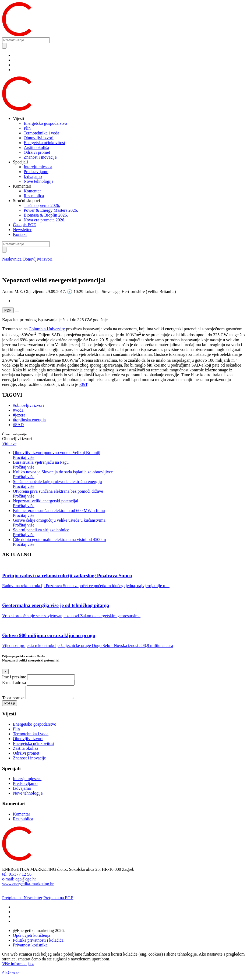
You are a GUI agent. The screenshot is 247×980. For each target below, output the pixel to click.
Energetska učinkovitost (44, 143)
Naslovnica (12, 259)
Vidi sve (9, 443)
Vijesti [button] (19, 118)
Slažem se (11, 975)
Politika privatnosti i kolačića (38, 943)
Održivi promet (37, 152)
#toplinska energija (29, 420)
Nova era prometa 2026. (45, 220)
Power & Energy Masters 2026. (51, 210)
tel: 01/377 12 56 (17, 877)
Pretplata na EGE (58, 900)
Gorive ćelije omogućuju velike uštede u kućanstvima (129, 523)
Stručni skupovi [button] (27, 201)
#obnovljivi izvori (28, 405)
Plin (27, 128)
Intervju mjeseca (38, 167)
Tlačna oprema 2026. (42, 205)
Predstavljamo (36, 172)
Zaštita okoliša (36, 147)
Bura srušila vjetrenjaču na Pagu (129, 465)
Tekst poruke (13, 700)
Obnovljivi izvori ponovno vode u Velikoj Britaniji (129, 455)
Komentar (32, 191)
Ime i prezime (14, 677)
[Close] (5, 672)
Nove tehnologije (39, 181)
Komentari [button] (22, 186)
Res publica (34, 196)
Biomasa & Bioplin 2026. (46, 215)
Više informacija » (18, 966)
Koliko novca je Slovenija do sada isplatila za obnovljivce (129, 474)
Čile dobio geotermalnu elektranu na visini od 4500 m (129, 542)
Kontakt (20, 234)
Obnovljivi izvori (39, 138)
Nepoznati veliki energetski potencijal (129, 503)
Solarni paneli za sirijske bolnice (129, 532)
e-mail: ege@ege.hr (19, 881)
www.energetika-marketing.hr (28, 886)
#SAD (18, 425)
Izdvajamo (33, 176)
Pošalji (10, 706)
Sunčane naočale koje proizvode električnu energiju (129, 484)
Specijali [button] (20, 162)
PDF (8, 310)
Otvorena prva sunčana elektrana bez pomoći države (129, 494)
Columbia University (47, 329)
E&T (83, 384)
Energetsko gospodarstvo (45, 123)
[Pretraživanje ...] (26, 40)
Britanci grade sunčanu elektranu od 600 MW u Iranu (129, 513)
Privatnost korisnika (30, 947)
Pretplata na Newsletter (22, 900)
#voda (18, 410)
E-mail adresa (14, 683)
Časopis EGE (24, 225)
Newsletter (22, 230)
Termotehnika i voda (41, 133)
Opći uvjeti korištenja (32, 938)
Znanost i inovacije (40, 157)
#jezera (19, 415)
